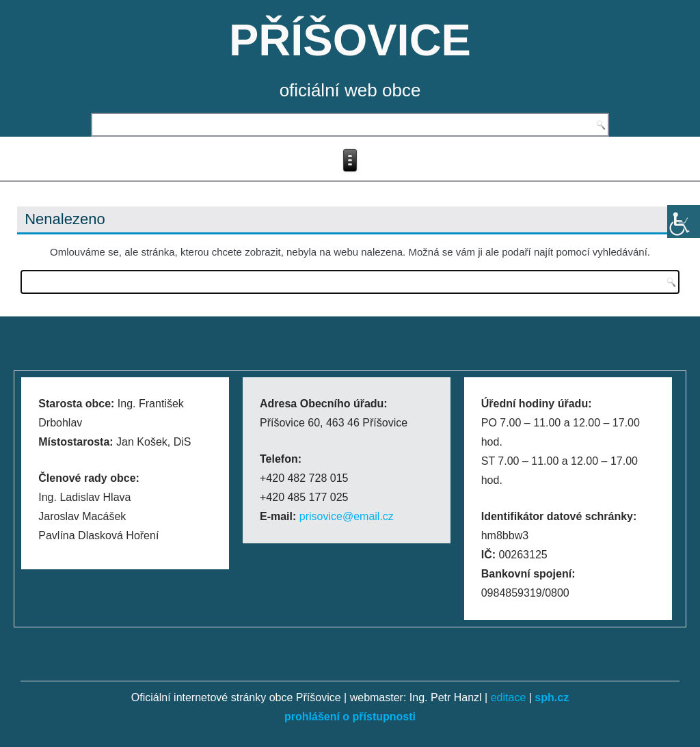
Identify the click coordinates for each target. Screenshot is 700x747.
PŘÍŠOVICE (350, 40)
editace (509, 697)
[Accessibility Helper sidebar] (684, 221)
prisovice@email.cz (347, 516)
